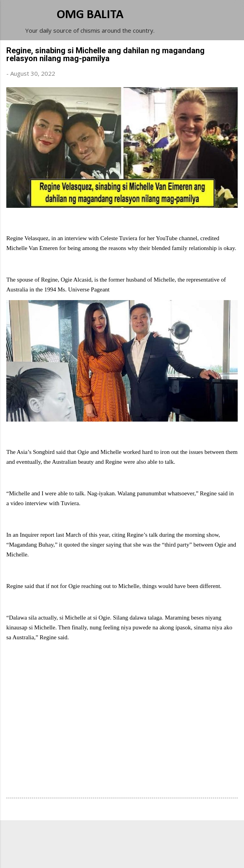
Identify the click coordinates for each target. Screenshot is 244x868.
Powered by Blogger (122, 837)
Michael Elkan (141, 853)
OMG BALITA (90, 15)
